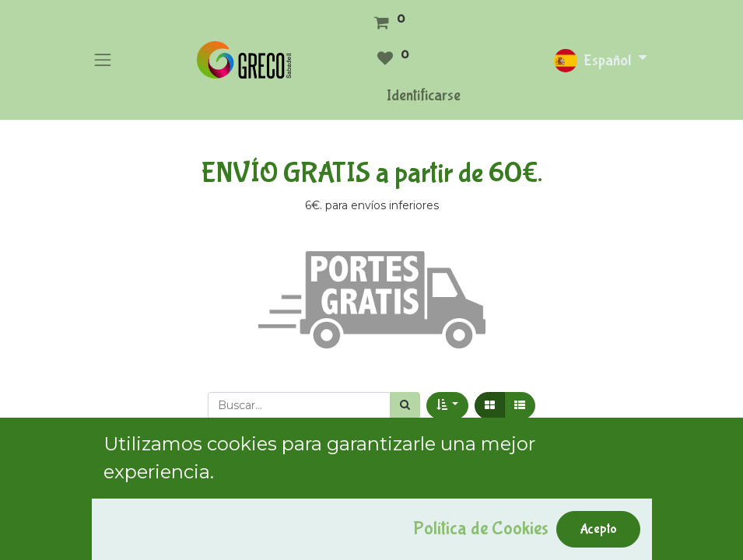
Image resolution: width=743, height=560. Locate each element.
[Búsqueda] (405, 406)
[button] (448, 406)
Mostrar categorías (155, 479)
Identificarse (424, 95)
